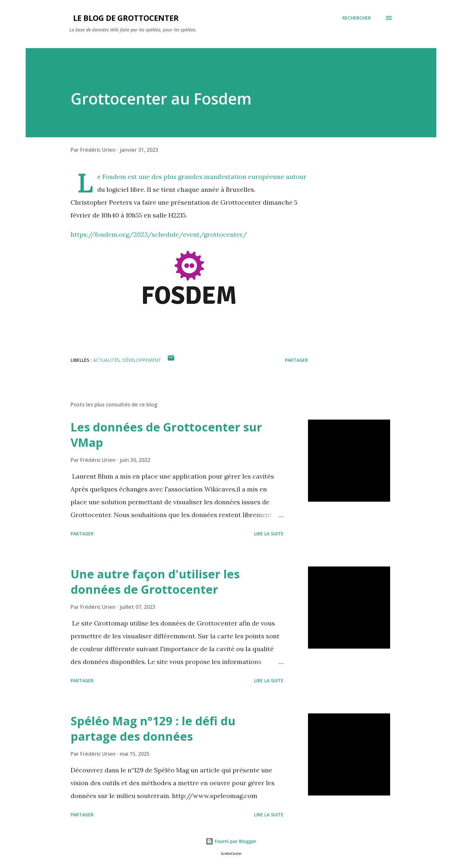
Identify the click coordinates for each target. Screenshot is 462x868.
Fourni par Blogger (231, 841)
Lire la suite (269, 534)
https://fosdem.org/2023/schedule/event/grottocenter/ (160, 234)
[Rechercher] (357, 18)
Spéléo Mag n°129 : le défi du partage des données (153, 729)
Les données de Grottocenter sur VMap (166, 435)
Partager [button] (296, 360)
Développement (142, 360)
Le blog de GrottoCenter (124, 18)
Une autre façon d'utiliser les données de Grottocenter (155, 582)
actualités (106, 360)
